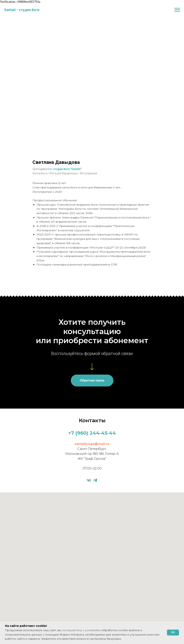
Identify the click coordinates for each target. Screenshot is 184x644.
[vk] (89, 480)
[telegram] (95, 480)
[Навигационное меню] (177, 10)
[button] (92, 381)
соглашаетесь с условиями (82, 630)
